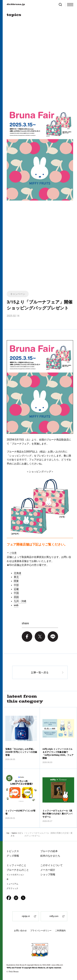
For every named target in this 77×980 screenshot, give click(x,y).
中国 (16, 593)
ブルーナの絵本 (49, 851)
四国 (16, 597)
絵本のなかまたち (50, 856)
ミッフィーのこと (16, 865)
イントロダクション (15, 875)
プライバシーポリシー (41, 931)
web (16, 605)
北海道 (18, 573)
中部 (16, 585)
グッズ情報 (13, 856)
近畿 (16, 589)
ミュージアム (12, 884)
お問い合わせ (20, 931)
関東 (16, 581)
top (8, 833)
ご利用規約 (60, 931)
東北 (16, 577)
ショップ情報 (48, 874)
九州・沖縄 (20, 601)
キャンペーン (18, 294)
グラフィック (12, 888)
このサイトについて (52, 865)
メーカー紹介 (48, 870)
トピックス (13, 851)
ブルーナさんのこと (18, 870)
